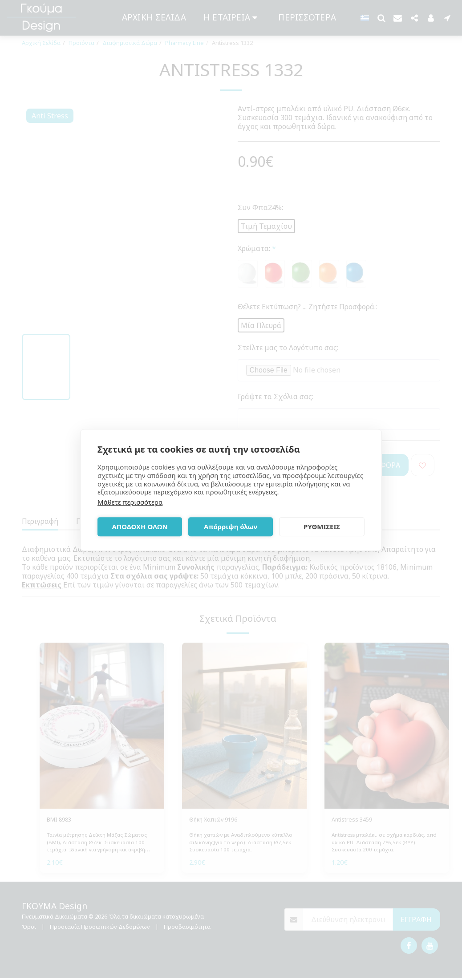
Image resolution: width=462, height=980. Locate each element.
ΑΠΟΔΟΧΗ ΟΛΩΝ (140, 526)
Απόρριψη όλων (231, 526)
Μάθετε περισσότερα (130, 502)
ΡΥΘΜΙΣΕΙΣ (322, 526)
